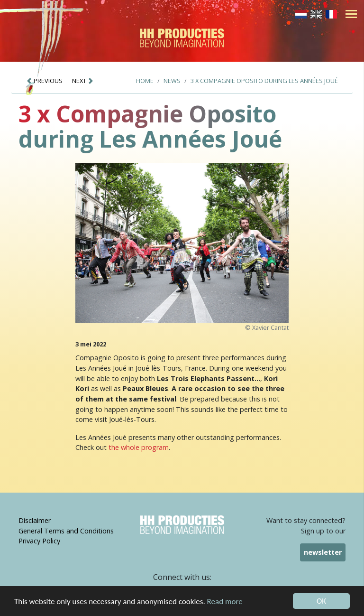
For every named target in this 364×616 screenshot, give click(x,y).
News (172, 81)
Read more (225, 602)
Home (145, 81)
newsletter (323, 552)
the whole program (139, 447)
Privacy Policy (39, 541)
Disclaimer (35, 520)
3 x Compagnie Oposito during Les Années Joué (264, 81)
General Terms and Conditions (66, 531)
